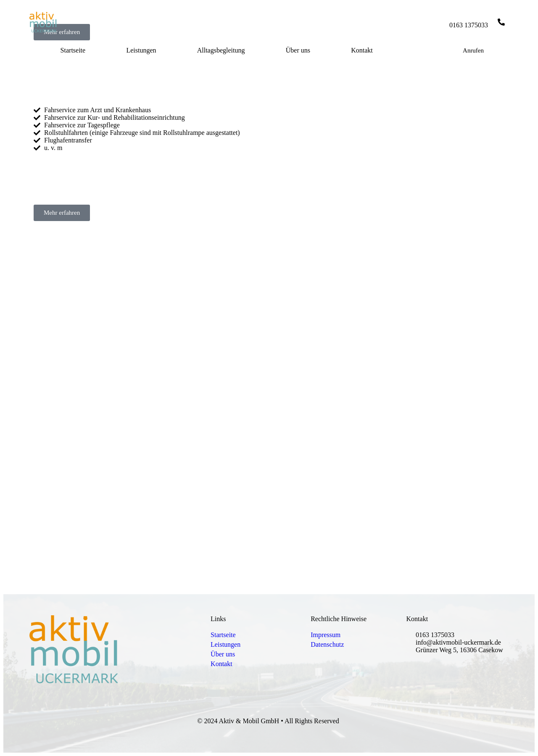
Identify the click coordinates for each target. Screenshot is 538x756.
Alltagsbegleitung (221, 50)
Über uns (298, 50)
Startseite (73, 50)
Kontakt (362, 50)
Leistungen (141, 50)
